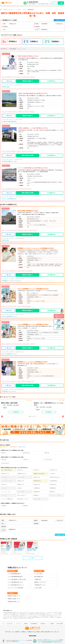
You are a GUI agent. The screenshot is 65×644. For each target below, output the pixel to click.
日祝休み (4, 477)
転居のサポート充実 (55, 495)
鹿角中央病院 (6, 87)
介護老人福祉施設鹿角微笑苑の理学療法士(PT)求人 (33, 93)
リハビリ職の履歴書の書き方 (14, 574)
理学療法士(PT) (5, 447)
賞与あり (20, 470)
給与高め (36, 470)
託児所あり (37, 484)
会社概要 (52, 624)
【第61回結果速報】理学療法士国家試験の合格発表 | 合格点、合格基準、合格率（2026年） (19, 549)
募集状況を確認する (28, 81)
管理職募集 (37, 499)
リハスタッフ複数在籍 (7, 499)
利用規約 (26, 624)
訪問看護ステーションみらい (9, 391)
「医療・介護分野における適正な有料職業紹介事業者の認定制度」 (50, 641)
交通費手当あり (22, 474)
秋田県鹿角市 (14, 447)
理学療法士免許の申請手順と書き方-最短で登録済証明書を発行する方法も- (32, 549)
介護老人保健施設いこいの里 (10, 161)
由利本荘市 (26, 453)
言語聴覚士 (25, 506)
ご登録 (61, 3)
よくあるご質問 (38, 588)
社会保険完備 (53, 481)
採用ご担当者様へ (60, 624)
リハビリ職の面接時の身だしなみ (15, 582)
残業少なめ (37, 477)
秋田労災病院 (6, 240)
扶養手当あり (5, 474)
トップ (3, 624)
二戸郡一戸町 (48, 460)
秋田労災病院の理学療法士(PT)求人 (28, 211)
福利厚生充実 (37, 481)
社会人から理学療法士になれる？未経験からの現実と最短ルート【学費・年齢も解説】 (6, 549)
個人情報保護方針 (34, 624)
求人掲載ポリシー (44, 624)
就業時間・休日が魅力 (39, 474)
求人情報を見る (51, 81)
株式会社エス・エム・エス (21, 640)
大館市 (47, 453)
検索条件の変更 (60, 20)
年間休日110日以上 (55, 477)
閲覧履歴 (33, 4)
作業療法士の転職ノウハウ (14, 599)
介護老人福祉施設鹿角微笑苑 (10, 121)
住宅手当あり (53, 470)
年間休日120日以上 (6, 481)
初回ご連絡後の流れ (39, 577)
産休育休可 (53, 484)
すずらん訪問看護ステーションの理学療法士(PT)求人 (33, 289)
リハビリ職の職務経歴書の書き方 (15, 577)
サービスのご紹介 (38, 574)
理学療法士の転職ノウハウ (14, 596)
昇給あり (4, 484)
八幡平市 (26, 460)
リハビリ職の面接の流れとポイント (16, 585)
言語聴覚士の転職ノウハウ (14, 602)
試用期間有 (37, 488)
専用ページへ (59, 322)
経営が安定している (23, 499)
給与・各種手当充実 (7, 470)
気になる (9, 81)
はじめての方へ (10, 624)
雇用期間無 (53, 488)
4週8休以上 (21, 481)
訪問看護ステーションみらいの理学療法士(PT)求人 (32, 362)
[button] (2, 416)
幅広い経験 (21, 492)
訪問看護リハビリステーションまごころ (12, 281)
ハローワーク (19, 624)
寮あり (4, 488)
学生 (2, 552)
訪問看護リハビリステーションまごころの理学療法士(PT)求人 (36, 248)
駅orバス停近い (22, 495)
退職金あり (21, 484)
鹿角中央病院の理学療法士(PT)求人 (28, 56)
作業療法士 (4, 506)
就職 (5, 552)
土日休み (52, 474)
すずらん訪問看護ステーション (10, 316)
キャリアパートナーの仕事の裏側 (15, 588)
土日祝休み (21, 477)
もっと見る (32, 558)
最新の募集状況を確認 (28, 155)
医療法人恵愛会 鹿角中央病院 (9, 403)
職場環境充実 (22, 447)
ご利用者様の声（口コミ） (40, 585)
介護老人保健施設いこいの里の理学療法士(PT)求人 (33, 128)
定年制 (20, 488)
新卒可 (4, 495)
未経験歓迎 (37, 492)
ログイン (54, 3)
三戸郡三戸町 (5, 463)
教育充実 (52, 492)
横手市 (4, 453)
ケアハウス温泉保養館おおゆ (10, 199)
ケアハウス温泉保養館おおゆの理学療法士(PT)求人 (33, 168)
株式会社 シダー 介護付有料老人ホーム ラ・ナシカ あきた (49, 404)
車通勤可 (36, 495)
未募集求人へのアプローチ (40, 582)
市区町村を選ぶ (60, 24)
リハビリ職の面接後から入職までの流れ (17, 579)
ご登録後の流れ (38, 579)
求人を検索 (29, 4)
